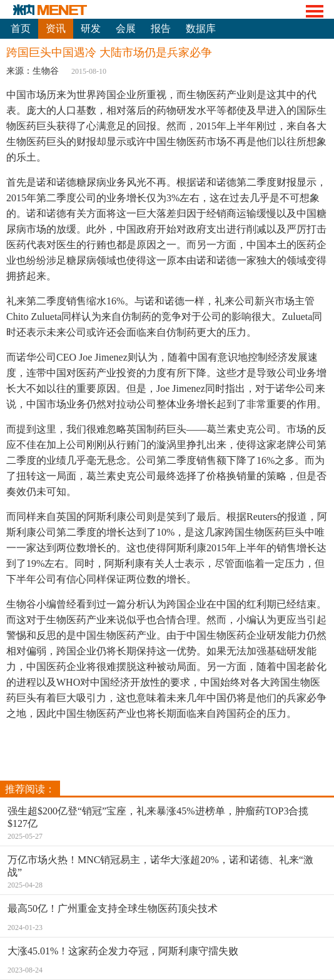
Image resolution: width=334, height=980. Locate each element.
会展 (126, 28)
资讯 (56, 28)
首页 (21, 28)
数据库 (201, 28)
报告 (161, 28)
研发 (91, 28)
